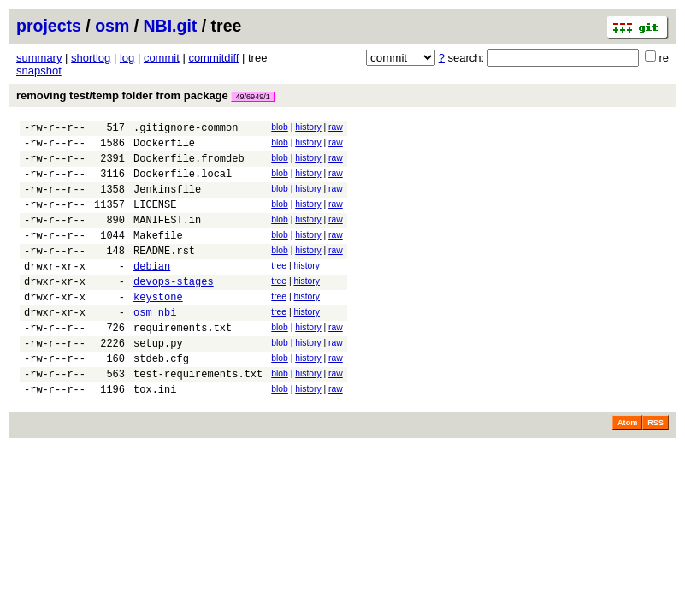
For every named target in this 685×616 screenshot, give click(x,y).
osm (112, 26)
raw (336, 127)
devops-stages (174, 309)
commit (162, 58)
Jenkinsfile (167, 201)
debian (152, 291)
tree (279, 289)
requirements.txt (183, 363)
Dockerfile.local (183, 184)
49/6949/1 (252, 97)
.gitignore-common (186, 130)
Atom (627, 469)
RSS (655, 469)
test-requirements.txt (198, 417)
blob (280, 127)
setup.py (158, 381)
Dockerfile (164, 148)
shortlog (91, 58)
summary (39, 58)
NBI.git (171, 26)
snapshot (39, 71)
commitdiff (213, 58)
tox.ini (155, 435)
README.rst (164, 273)
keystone (158, 327)
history (308, 127)
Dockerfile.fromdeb (189, 166)
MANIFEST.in (167, 237)
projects (49, 26)
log (127, 58)
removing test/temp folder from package (145, 95)
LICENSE (155, 219)
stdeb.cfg (161, 399)
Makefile (158, 255)
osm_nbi (155, 345)
